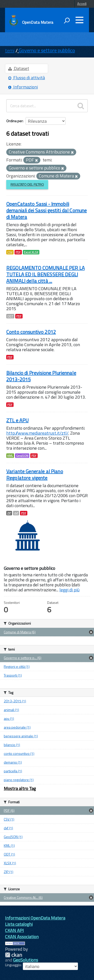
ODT (10, 316)
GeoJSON (22, 456)
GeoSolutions (26, 960)
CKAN (14, 955)
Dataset (19, 68)
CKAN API (14, 930)
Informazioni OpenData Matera (35, 918)
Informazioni (23, 87)
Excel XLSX (31, 252)
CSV (10, 252)
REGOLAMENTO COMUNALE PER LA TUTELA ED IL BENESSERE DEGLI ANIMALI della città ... (45, 274)
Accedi (82, 4)
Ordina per (14, 121)
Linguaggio (13, 965)
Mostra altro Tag (20, 788)
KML (10, 456)
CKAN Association (22, 937)
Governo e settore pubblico (47, 50)
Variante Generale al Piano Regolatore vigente (35, 475)
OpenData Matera (38, 22)
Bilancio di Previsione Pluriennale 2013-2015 (41, 376)
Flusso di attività (27, 78)
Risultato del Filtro (27, 185)
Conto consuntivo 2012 (31, 332)
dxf (16, 513)
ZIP (9, 513)
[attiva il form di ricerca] (67, 20)
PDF (18, 252)
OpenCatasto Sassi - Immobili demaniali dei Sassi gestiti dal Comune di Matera (46, 210)
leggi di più (69, 590)
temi (10, 50)
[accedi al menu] (79, 20)
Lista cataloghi (19, 924)
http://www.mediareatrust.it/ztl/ (37, 433)
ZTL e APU (17, 420)
